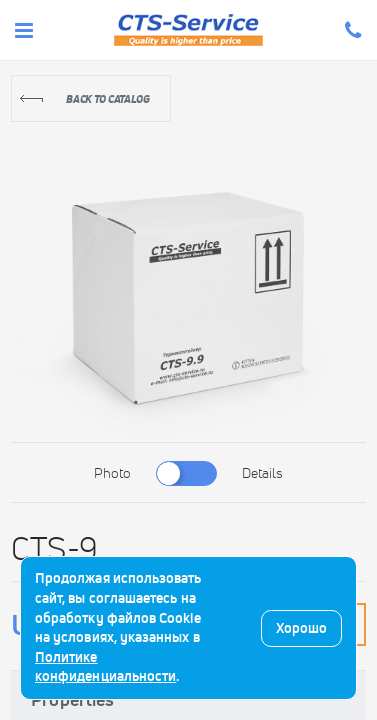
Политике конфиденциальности (105, 667)
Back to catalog (108, 99)
